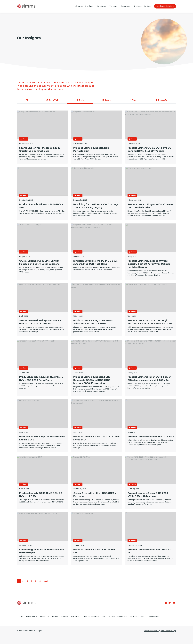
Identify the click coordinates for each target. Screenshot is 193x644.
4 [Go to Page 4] (31, 581)
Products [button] (90, 6)
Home (20, 616)
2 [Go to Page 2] (23, 581)
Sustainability (154, 616)
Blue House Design (169, 631)
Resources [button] (126, 6)
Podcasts (161, 100)
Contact (147, 6)
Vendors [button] (113, 6)
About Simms (31, 616)
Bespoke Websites (151, 631)
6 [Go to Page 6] (40, 581)
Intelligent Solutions (165, 6)
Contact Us (45, 616)
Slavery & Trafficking (91, 616)
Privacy (55, 616)
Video (133, 100)
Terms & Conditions (138, 616)
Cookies (65, 616)
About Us (79, 6)
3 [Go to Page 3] (27, 581)
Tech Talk (52, 100)
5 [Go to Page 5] (36, 581)
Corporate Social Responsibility (114, 616)
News (80, 100)
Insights (138, 6)
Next (46, 581)
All (27, 100)
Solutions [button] (102, 6)
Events (107, 100)
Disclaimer (75, 616)
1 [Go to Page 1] (19, 581)
